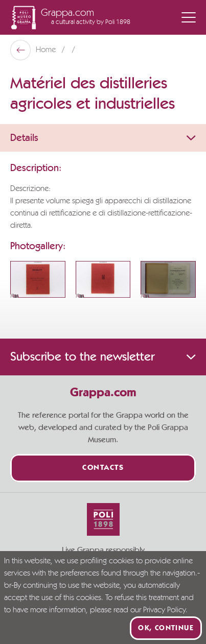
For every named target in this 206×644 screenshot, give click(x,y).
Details (103, 138)
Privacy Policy (164, 610)
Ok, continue (166, 628)
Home (47, 50)
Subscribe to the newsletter (103, 357)
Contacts (103, 468)
